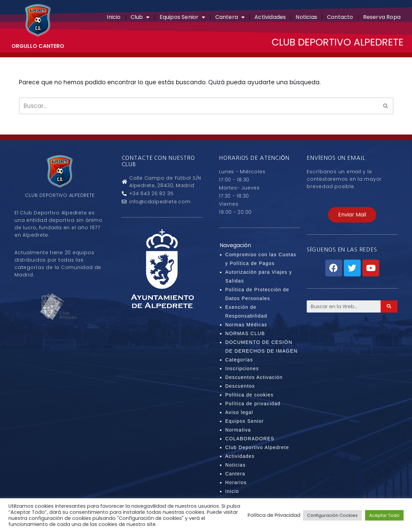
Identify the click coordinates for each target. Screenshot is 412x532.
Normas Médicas (246, 325)
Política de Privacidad (274, 515)
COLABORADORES (250, 439)
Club (140, 17)
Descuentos (240, 386)
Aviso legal (239, 413)
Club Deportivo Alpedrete (257, 448)
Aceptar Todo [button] (384, 515)
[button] (352, 215)
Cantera (230, 17)
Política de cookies (249, 395)
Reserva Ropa (382, 17)
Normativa (238, 430)
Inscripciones (242, 369)
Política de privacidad (253, 404)
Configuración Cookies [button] (332, 515)
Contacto (340, 17)
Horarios (236, 483)
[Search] (389, 306)
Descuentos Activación (254, 378)
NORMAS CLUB (245, 334)
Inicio (114, 17)
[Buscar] (199, 106)
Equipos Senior (183, 17)
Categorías (239, 360)
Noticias (306, 17)
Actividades (270, 17)
